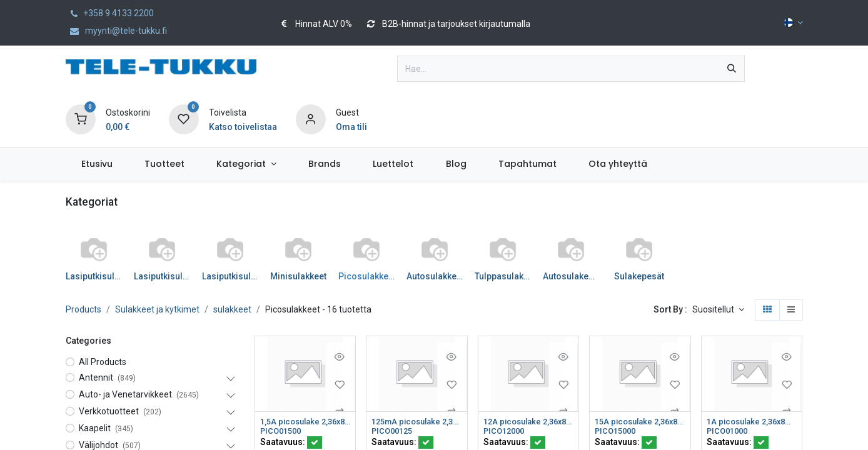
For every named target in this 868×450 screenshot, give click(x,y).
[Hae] (732, 69)
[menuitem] (97, 164)
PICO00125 (394, 432)
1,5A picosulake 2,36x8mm (305, 422)
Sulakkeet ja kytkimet (157, 309)
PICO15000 (617, 432)
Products (83, 309)
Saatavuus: (291, 444)
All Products (103, 362)
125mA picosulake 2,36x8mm (417, 422)
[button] (718, 310)
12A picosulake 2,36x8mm (529, 422)
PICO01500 (283, 432)
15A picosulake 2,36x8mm (640, 422)
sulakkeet (232, 309)
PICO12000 (506, 432)
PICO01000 (729, 432)
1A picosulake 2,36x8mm (752, 422)
